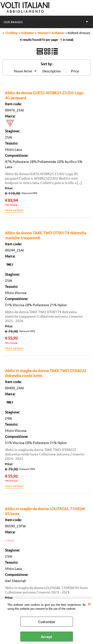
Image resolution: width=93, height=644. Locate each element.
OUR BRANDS (13, 22)
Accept (46, 637)
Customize (47, 622)
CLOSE (89, 604)
